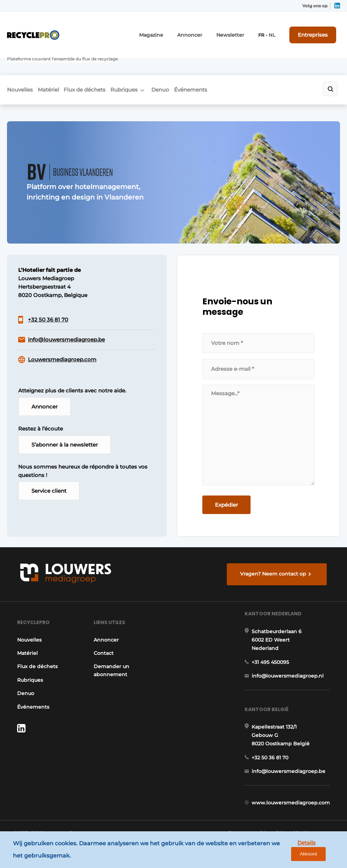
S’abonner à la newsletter (65, 423)
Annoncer (204, 31)
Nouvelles (20, 62)
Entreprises (318, 30)
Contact (102, 635)
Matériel (55, 62)
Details (288, 851)
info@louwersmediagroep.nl (291, 666)
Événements (223, 62)
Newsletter (240, 31)
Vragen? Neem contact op (276, 544)
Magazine (170, 31)
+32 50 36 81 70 (48, 296)
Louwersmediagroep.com (62, 336)
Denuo (186, 62)
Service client (49, 471)
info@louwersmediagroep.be (66, 316)
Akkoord (321, 851)
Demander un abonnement (110, 652)
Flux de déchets (97, 62)
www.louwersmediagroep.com (294, 807)
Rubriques (143, 62)
